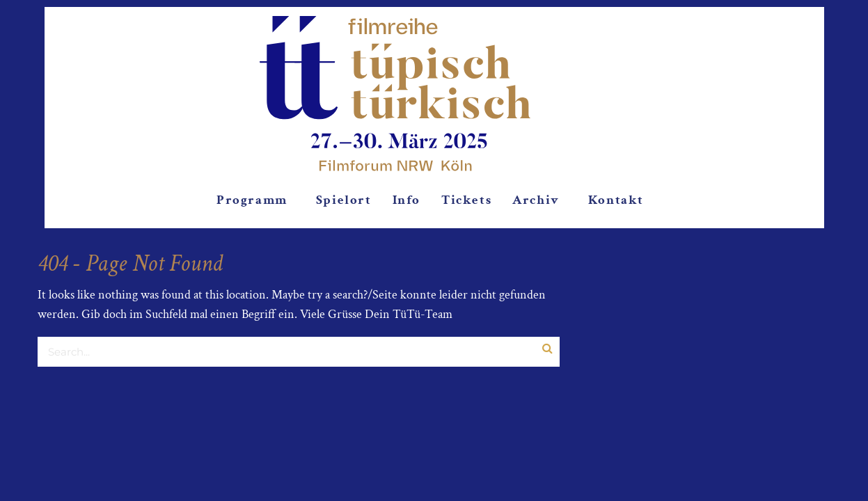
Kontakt (616, 200)
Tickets (466, 200)
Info (407, 200)
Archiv (536, 200)
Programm (252, 200)
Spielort (344, 200)
